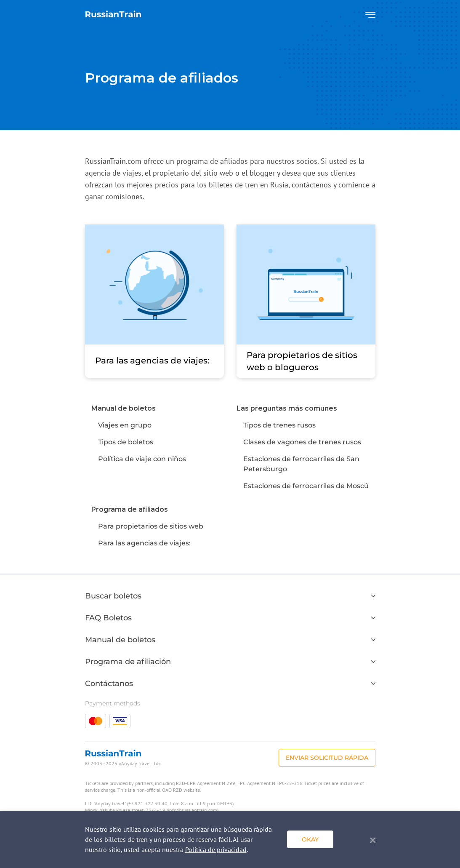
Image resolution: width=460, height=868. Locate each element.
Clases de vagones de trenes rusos (302, 442)
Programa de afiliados (130, 509)
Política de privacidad (216, 849)
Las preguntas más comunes (287, 408)
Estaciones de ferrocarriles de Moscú (306, 486)
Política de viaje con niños (142, 459)
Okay (310, 839)
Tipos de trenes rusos (279, 425)
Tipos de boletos (126, 442)
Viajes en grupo (125, 425)
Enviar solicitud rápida (327, 758)
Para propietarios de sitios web (151, 526)
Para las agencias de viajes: (144, 543)
